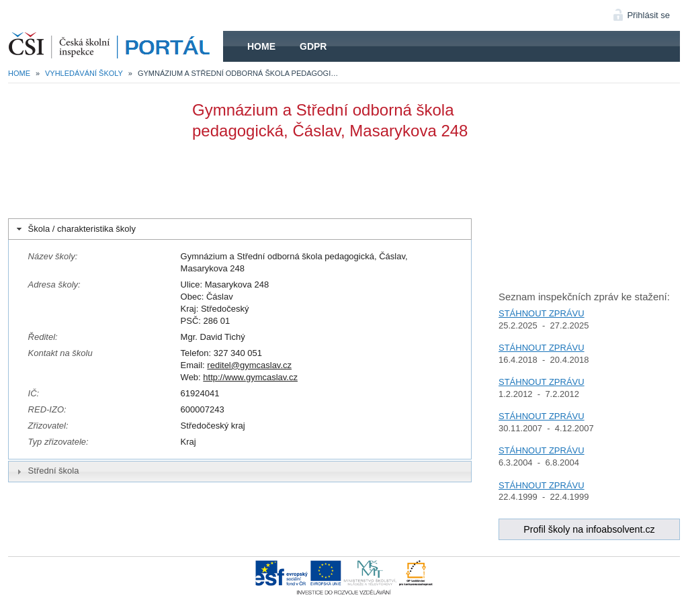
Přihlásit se (648, 15)
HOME (116, 46)
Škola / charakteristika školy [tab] (75, 229)
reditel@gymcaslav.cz (249, 365)
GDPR (313, 46)
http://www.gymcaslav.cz (250, 377)
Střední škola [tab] (46, 471)
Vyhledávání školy (84, 73)
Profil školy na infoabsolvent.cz (589, 529)
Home (261, 46)
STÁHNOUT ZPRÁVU (542, 313)
